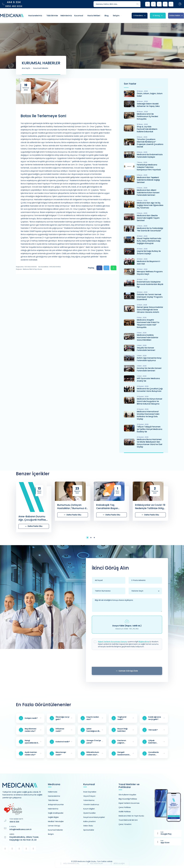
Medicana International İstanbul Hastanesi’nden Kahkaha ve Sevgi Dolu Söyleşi (148, 415)
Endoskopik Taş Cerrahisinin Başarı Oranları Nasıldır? (107, 507)
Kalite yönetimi (89, 821)
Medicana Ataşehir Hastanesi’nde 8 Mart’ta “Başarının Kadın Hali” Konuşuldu (148, 324)
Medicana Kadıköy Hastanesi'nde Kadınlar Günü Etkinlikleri (148, 338)
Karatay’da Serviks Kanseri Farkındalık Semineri (149, 369)
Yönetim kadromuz (91, 805)
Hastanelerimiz (54, 796)
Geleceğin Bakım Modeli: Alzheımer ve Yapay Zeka (148, 105)
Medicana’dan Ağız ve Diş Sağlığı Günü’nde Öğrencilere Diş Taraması (150, 205)
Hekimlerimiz (53, 809)
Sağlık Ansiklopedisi (56, 813)
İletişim (51, 834)
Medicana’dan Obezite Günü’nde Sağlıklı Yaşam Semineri (148, 218)
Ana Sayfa (26, 68)
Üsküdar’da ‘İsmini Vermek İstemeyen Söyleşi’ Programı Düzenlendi (150, 297)
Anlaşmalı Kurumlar (56, 805)
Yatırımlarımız (89, 800)
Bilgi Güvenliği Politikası (128, 799)
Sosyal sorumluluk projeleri (94, 817)
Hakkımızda (53, 792)
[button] (89, 538)
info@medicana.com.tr (21, 829)
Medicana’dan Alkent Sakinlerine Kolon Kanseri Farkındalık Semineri (148, 193)
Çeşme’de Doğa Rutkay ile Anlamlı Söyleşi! (149, 252)
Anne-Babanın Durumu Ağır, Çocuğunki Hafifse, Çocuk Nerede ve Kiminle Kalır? (33, 518)
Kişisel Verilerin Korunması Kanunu (113, 642)
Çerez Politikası (125, 807)
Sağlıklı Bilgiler (53, 817)
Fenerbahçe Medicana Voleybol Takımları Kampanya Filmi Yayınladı (149, 167)
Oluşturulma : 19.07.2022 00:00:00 (26, 267)
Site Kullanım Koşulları (127, 795)
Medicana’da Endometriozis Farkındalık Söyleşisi (150, 156)
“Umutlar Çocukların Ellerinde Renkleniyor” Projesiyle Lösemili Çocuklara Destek (150, 143)
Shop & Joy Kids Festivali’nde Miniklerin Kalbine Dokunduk (147, 129)
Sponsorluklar (89, 830)
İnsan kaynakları (90, 792)
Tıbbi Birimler (53, 800)
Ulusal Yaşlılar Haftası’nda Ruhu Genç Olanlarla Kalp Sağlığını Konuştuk (149, 241)
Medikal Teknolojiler (56, 821)
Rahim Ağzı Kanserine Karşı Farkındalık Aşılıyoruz (149, 359)
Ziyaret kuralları (89, 813)
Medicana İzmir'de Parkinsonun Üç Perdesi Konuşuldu (147, 116)
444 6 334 (14, 822)
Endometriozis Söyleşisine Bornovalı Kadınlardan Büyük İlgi (150, 284)
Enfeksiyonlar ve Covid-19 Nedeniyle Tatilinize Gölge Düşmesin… (150, 507)
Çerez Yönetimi (125, 824)
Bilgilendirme (144, 642)
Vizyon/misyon (89, 796)
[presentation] (127, 659)
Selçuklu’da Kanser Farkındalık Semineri (146, 349)
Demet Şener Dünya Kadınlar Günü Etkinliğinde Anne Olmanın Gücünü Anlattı (150, 310)
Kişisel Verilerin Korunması (129, 803)
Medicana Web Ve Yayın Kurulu (131, 816)
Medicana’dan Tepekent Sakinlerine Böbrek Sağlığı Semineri (148, 180)
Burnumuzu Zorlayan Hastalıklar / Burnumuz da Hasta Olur (73, 507)
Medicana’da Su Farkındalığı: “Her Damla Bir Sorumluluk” (150, 229)
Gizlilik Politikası (125, 812)
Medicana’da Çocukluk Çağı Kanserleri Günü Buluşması (150, 390)
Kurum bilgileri (89, 809)
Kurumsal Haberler (41, 68)
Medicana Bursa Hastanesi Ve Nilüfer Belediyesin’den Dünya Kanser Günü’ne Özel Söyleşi (149, 443)
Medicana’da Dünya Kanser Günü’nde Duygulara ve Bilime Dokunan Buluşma (150, 401)
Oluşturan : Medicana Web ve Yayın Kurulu (29, 269)
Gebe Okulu (88, 826)
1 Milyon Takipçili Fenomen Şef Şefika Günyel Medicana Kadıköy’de (149, 429)
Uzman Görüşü (54, 826)
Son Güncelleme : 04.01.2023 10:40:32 (49, 267)
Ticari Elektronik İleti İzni (128, 820)
